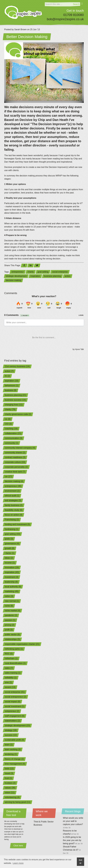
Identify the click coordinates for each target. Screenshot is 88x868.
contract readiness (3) (15, 457)
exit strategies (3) (13, 500)
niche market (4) (12, 611)
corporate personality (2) (16, 467)
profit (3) (9, 630)
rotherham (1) (11, 658)
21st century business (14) (17, 366)
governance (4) (12, 544)
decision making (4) (14, 481)
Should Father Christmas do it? (72, 850)
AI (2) (7, 376)
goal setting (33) (12, 534)
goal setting (43, 272)
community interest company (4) (20, 448)
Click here (18, 846)
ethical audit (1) (12, 496)
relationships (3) (12, 639)
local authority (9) (13, 587)
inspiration (35, 276)
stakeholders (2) (12, 721)
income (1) (10, 563)
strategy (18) (11, 730)
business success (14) (15, 400)
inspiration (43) (12, 572)
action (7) (9, 371)
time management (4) (15, 764)
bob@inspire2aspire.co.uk (65, 19)
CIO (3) (8, 424)
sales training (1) (13, 673)
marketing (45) (12, 591)
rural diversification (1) (15, 663)
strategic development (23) (17, 725)
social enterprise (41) (15, 692)
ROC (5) (9, 654)
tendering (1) (11, 754)
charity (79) (10, 409)
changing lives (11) (14, 405)
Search (76, 4)
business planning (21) (15, 395)
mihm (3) (9, 596)
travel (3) (9, 773)
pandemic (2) (11, 615)
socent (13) (10, 687)
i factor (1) (10, 553)
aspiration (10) (12, 381)
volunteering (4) (12, 797)
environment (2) (12, 491)
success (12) (11, 735)
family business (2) (14, 505)
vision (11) (10, 793)
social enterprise (60, 272)
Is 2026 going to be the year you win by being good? (73, 840)
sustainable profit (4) (14, 740)
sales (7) (9, 668)
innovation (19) (12, 567)
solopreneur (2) (12, 711)
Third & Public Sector (44, 822)
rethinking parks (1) (14, 649)
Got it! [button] (80, 862)
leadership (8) (11, 582)
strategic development (16, 276)
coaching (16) (11, 429)
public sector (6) (12, 635)
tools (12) (9, 769)
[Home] (23, 12)
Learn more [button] (18, 863)
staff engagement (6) (15, 716)
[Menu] (82, 5)
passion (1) (10, 620)
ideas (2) (9, 558)
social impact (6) (12, 702)
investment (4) (11, 577)
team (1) (9, 745)
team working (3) (13, 749)
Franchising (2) (12, 520)
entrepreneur (18, 272)
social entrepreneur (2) (15, 697)
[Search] (59, 4)
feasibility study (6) (14, 510)
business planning (52, 276)
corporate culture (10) (15, 462)
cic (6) (8, 419)
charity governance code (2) (18, 414)
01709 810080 (74, 15)
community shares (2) (15, 453)
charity (31, 272)
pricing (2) (10, 625)
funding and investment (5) (17, 524)
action (68, 276)
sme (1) (8, 682)
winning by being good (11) (18, 802)
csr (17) (8, 476)
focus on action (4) (14, 515)
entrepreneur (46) (13, 486)
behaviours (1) (12, 386)
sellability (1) (11, 678)
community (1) (11, 443)
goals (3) (9, 539)
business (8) (11, 390)
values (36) (10, 788)
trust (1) (8, 778)
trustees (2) (10, 783)
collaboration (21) (13, 433)
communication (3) (14, 438)
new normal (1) (12, 601)
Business (38, 825)
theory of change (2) (14, 759)
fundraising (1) (12, 529)
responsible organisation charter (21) (22, 644)
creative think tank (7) (15, 472)
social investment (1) (15, 706)
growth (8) (10, 548)
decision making (13, 280)
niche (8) (9, 606)
